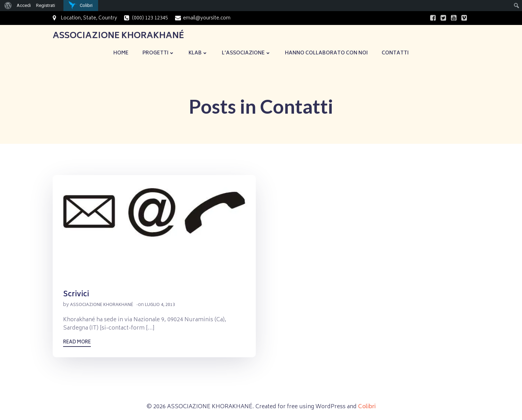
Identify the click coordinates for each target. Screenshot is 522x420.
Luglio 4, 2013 (160, 305)
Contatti (395, 53)
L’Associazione (246, 53)
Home (121, 53)
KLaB (198, 53)
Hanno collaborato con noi (326, 53)
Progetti (159, 53)
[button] (154, 227)
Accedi (24, 5)
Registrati (46, 5)
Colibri (367, 407)
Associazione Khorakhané (102, 305)
